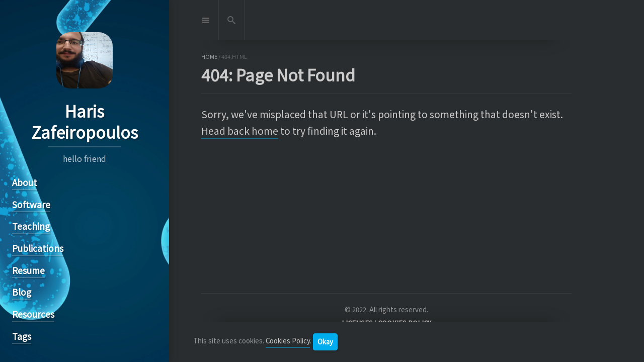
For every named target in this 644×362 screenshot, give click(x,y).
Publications (38, 248)
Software (31, 204)
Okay (325, 342)
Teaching (31, 226)
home (209, 57)
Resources (33, 314)
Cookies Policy (288, 341)
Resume (28, 270)
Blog (22, 292)
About (25, 182)
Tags (22, 336)
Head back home (240, 131)
